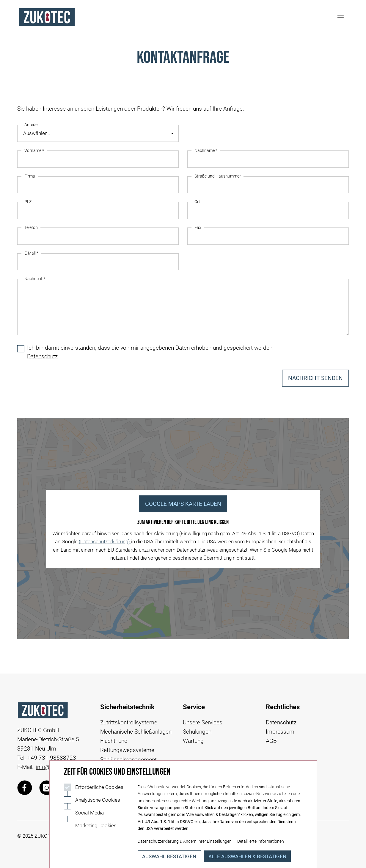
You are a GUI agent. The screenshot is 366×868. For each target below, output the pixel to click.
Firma (30, 176)
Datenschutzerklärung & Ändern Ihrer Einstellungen (185, 841)
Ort (197, 202)
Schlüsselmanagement (128, 760)
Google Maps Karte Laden (183, 504)
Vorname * (34, 151)
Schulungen (197, 732)
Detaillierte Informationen (261, 841)
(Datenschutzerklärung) (105, 541)
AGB (271, 741)
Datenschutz (42, 356)
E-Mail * (31, 253)
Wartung (193, 741)
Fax (198, 228)
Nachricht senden (315, 378)
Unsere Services (203, 722)
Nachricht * (35, 279)
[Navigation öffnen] (340, 17)
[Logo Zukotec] (47, 17)
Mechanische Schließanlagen (136, 732)
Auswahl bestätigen (169, 856)
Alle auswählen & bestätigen (247, 856)
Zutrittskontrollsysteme (129, 722)
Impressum (280, 732)
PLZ (28, 202)
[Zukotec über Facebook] (25, 788)
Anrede (31, 125)
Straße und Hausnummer (218, 176)
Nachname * (206, 151)
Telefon (31, 228)
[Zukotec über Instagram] (47, 788)
